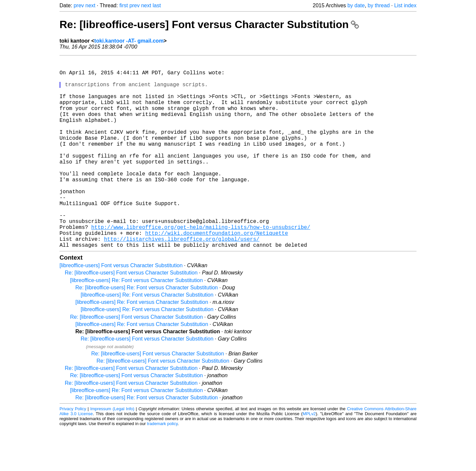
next (90, 5)
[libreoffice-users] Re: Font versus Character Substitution (137, 323)
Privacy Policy (73, 451)
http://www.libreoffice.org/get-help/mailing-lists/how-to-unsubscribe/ (201, 265)
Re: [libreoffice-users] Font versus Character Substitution (209, 24)
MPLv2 (309, 456)
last (157, 5)
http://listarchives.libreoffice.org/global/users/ (181, 280)
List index (405, 5)
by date (356, 5)
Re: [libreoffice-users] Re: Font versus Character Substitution (147, 330)
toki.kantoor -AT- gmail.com (129, 41)
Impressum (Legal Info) (112, 451)
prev (79, 5)
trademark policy (162, 466)
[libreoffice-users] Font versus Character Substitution (121, 308)
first (124, 5)
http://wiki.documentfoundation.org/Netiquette (217, 272)
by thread (379, 5)
